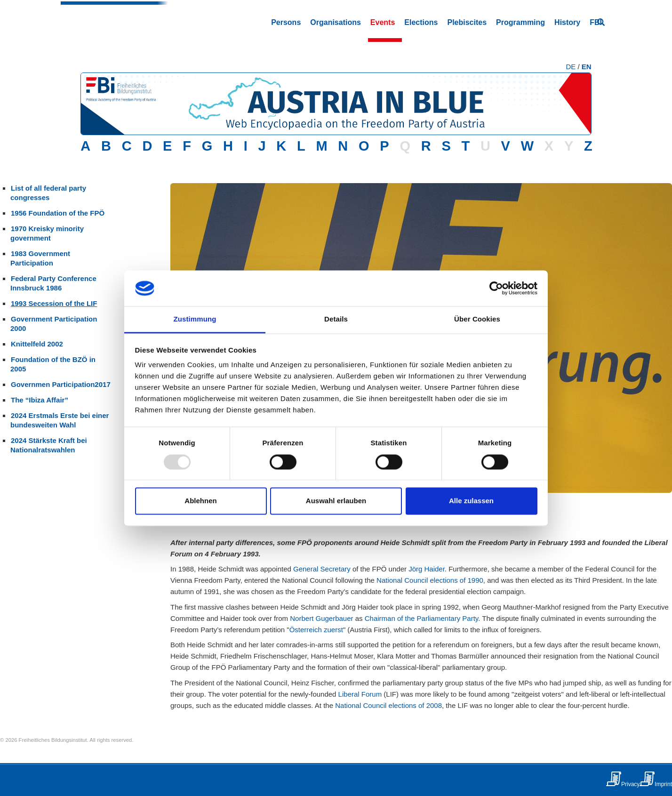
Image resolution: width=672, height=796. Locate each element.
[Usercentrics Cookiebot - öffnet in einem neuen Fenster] (496, 288)
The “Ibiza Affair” (40, 400)
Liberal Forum (360, 694)
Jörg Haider (427, 569)
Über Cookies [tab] (477, 319)
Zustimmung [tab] (195, 319)
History (567, 22)
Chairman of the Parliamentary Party (422, 618)
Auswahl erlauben (336, 501)
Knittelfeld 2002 (37, 344)
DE (571, 67)
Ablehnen (200, 501)
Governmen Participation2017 (61, 384)
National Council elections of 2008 (388, 705)
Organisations (336, 22)
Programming (520, 22)
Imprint (663, 784)
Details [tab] (336, 319)
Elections (421, 22)
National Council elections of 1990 (430, 580)
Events (383, 22)
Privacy (630, 784)
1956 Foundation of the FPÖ (58, 213)
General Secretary (322, 569)
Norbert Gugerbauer (321, 618)
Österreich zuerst (316, 630)
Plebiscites (467, 22)
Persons (286, 22)
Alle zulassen (471, 501)
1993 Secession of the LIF (54, 303)
